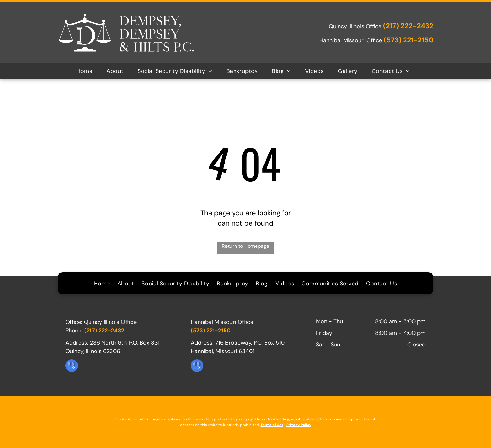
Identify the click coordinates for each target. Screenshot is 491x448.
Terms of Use (272, 425)
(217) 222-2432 (408, 26)
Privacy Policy (299, 425)
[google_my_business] (72, 366)
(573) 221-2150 (408, 40)
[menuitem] (87, 71)
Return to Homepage (246, 246)
